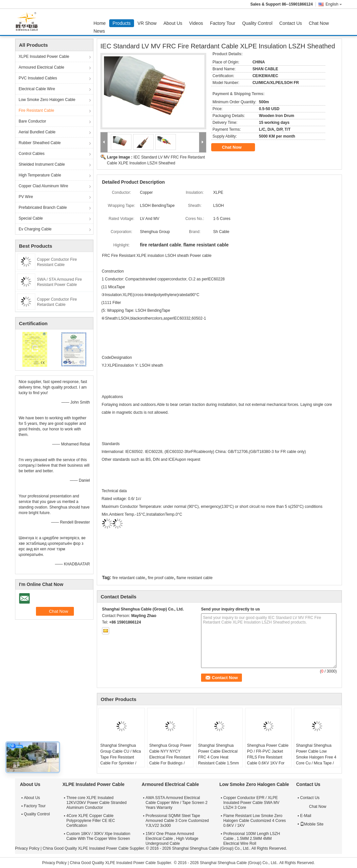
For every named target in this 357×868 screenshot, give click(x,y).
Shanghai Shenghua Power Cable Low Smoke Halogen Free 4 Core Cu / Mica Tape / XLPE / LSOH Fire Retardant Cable (316, 760)
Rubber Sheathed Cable (40, 143)
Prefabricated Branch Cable (43, 208)
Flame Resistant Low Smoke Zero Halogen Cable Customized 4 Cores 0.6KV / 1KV (255, 821)
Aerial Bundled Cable (37, 132)
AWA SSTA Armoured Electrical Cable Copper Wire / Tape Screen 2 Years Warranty (176, 803)
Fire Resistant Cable (36, 110)
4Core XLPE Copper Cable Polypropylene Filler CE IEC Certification (91, 821)
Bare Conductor (32, 121)
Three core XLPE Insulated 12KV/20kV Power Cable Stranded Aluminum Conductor (96, 803)
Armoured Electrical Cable (41, 67)
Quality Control (257, 23)
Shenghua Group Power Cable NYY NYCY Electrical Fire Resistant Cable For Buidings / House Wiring (170, 757)
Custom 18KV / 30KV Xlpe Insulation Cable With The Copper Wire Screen (98, 836)
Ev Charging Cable (35, 229)
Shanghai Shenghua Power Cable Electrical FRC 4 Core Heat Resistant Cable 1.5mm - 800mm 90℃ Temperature (219, 760)
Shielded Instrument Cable (42, 164)
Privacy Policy (27, 848)
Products (121, 23)
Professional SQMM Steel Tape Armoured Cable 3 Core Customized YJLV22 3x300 (177, 821)
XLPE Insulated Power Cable (44, 57)
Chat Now (319, 23)
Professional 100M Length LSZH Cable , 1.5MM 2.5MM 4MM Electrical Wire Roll (252, 839)
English (334, 4)
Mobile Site (312, 824)
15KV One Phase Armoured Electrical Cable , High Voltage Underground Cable (172, 839)
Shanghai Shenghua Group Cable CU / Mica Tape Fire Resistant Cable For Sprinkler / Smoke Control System (121, 757)
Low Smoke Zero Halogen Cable (47, 100)
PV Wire (26, 197)
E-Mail (306, 816)
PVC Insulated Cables (38, 78)
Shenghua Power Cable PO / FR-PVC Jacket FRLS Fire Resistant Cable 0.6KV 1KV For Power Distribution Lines (268, 757)
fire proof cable (161, 578)
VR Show (147, 23)
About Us (173, 23)
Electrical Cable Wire (37, 89)
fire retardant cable (129, 578)
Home (100, 23)
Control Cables (32, 154)
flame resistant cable (195, 578)
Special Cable (31, 218)
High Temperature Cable (40, 175)
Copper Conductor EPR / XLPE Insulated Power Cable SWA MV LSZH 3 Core (251, 803)
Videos (196, 23)
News (99, 31)
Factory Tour (223, 23)
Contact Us (290, 23)
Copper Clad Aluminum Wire (43, 186)
